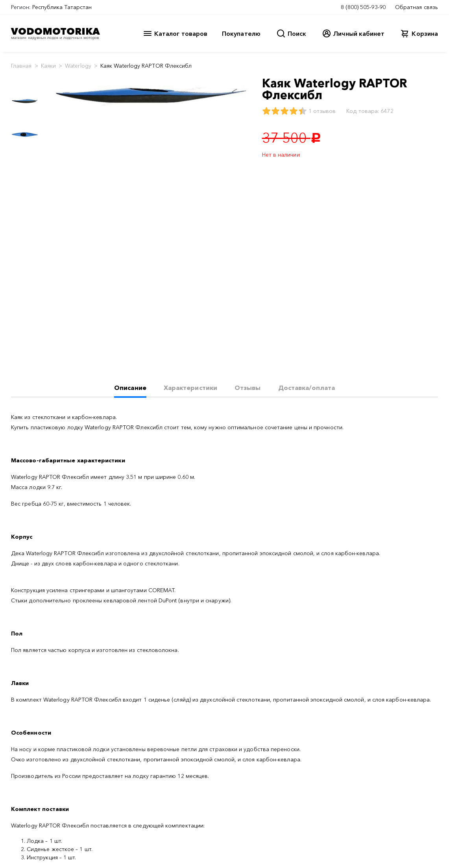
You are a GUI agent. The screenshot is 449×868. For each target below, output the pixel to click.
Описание (130, 388)
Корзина (425, 33)
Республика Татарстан (62, 7)
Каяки (48, 66)
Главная (21, 66)
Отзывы (248, 388)
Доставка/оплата (307, 388)
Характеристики (190, 388)
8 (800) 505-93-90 (363, 7)
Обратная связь (417, 7)
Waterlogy (78, 66)
